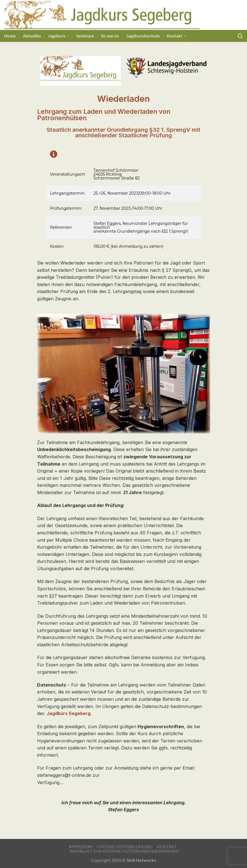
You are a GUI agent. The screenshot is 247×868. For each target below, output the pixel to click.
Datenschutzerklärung (125, 847)
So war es (110, 36)
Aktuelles (32, 36)
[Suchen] (240, 36)
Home (10, 36)
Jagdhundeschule (143, 36)
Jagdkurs (58, 36)
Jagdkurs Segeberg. (69, 713)
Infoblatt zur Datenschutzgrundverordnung (124, 851)
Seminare (85, 36)
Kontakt (176, 36)
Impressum (81, 847)
